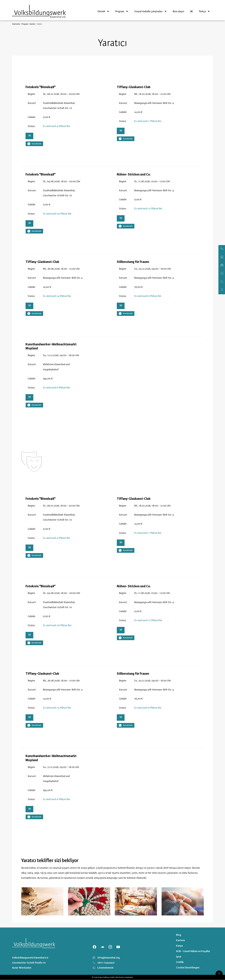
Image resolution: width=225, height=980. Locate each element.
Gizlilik (180, 962)
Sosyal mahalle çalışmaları (151, 11)
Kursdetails (34, 144)
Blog (179, 935)
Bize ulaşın (178, 11)
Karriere (181, 940)
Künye (180, 946)
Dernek (103, 11)
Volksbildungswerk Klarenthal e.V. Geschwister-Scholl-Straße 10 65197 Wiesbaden (30, 963)
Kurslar (32, 24)
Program (122, 11)
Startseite (16, 24)
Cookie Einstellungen (188, 968)
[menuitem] (204, 11)
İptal (179, 957)
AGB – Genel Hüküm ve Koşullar (193, 951)
